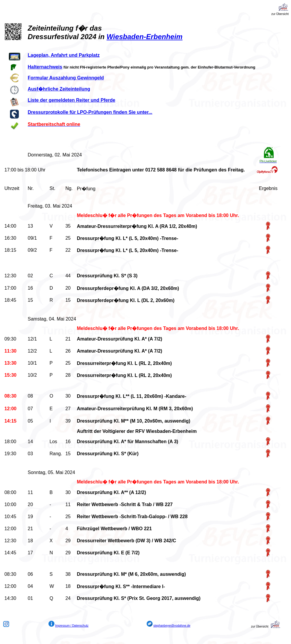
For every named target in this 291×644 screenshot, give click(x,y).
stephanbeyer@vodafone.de (172, 626)
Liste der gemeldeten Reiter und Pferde (71, 100)
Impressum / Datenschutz (72, 626)
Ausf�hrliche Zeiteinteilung (59, 89)
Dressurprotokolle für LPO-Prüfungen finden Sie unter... (90, 112)
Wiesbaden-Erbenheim (144, 37)
